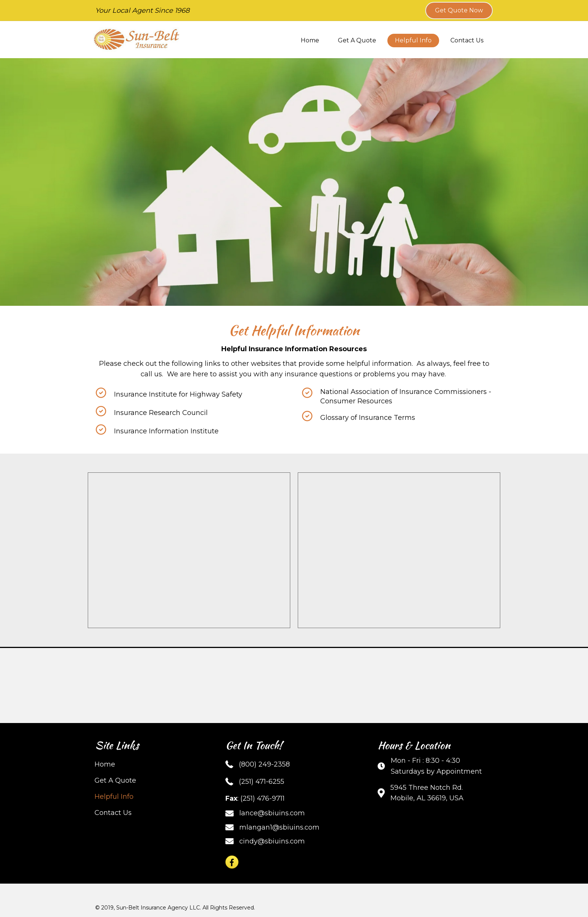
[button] (459, 11)
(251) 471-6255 (262, 782)
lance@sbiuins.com (272, 813)
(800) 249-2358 (264, 764)
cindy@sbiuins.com (272, 841)
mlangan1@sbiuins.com (279, 827)
